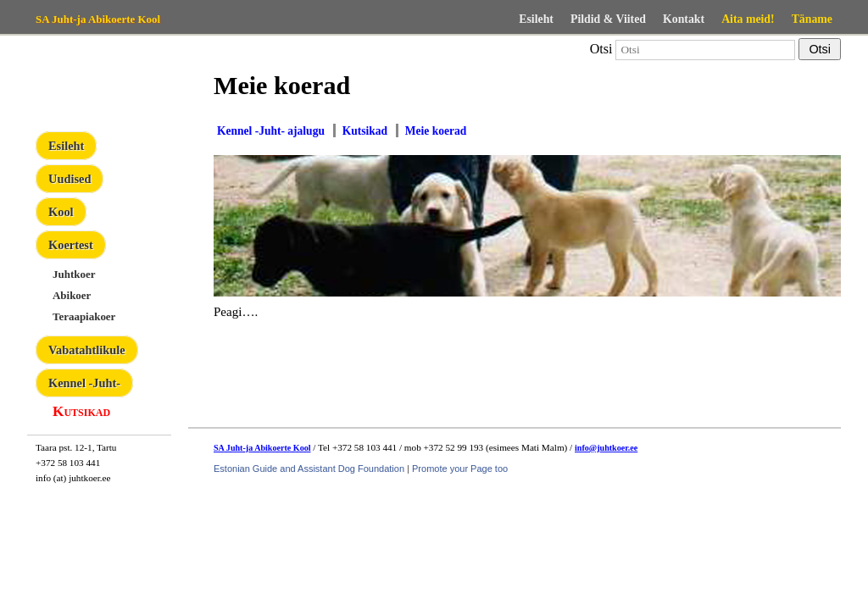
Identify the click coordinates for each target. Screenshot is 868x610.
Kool (61, 212)
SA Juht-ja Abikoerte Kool (98, 19)
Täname (812, 19)
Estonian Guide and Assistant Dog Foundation (309, 469)
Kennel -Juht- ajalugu (271, 131)
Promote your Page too (460, 469)
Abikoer (72, 295)
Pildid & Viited (608, 19)
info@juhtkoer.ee (606, 448)
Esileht (536, 19)
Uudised (70, 179)
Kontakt (684, 19)
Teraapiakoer (84, 316)
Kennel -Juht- (84, 383)
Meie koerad (436, 131)
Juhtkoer (74, 274)
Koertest (71, 245)
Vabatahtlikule (87, 350)
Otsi (601, 49)
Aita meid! (748, 19)
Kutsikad (81, 411)
